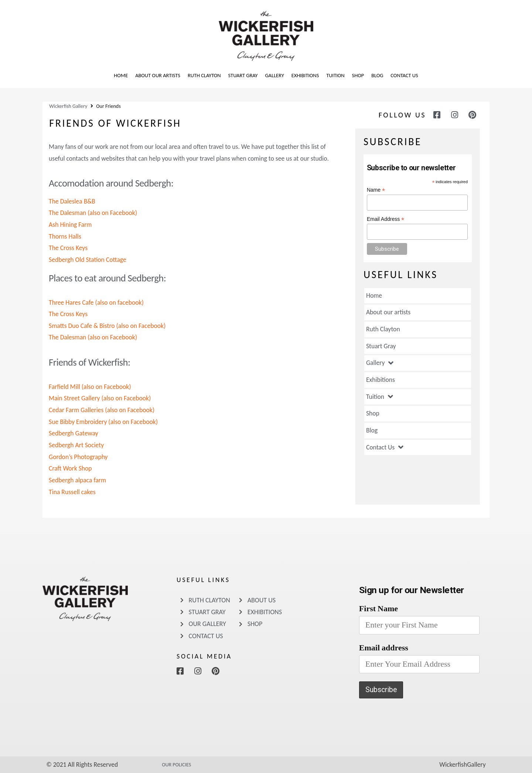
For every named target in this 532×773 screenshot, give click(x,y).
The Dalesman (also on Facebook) (93, 213)
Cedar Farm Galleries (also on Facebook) (102, 410)
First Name (378, 609)
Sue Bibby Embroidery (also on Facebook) (103, 422)
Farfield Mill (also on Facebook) (90, 387)
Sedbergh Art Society (76, 445)
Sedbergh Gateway (74, 433)
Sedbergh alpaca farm (77, 480)
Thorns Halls (65, 236)
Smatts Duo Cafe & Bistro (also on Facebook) (107, 326)
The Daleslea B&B (72, 201)
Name (376, 190)
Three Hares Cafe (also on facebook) (96, 302)
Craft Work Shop (70, 468)
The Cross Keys (68, 248)
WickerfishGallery (462, 765)
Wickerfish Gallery (68, 106)
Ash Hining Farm (70, 225)
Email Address (386, 219)
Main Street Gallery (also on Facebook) (100, 398)
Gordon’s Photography (78, 457)
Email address (384, 648)
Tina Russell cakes (72, 492)
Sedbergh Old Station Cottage (88, 260)
